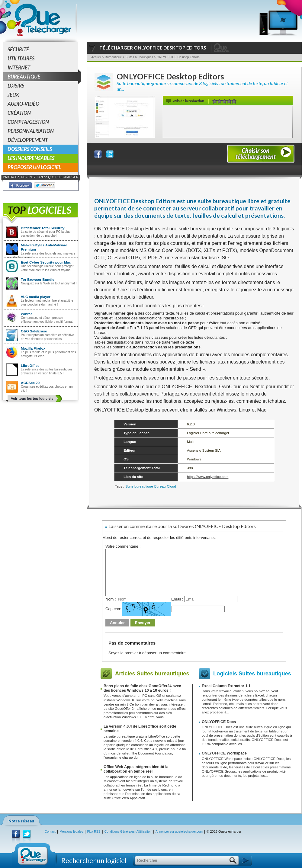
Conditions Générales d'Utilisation (128, 832)
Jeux (13, 95)
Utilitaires (21, 58)
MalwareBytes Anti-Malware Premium (44, 247)
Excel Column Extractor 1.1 (226, 686)
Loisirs (16, 86)
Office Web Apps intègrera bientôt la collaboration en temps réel (136, 769)
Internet (19, 67)
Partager (102, 153)
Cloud (172, 486)
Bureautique (43, 77)
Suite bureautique (139, 486)
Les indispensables (31, 158)
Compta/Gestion (28, 122)
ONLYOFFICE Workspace (224, 753)
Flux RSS (94, 832)
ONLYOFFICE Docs (219, 722)
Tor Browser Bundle (38, 279)
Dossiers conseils (30, 149)
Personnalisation (31, 131)
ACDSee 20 (30, 383)
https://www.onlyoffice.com (208, 477)
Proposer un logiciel (34, 167)
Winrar (26, 314)
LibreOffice (30, 365)
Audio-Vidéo (23, 104)
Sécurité (18, 49)
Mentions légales (71, 832)
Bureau (160, 486)
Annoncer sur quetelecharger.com (179, 832)
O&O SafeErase (34, 331)
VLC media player (36, 297)
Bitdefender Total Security (43, 228)
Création (19, 113)
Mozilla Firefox (33, 348)
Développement (28, 140)
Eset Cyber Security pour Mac (46, 262)
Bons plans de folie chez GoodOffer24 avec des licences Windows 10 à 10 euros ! (142, 688)
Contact (50, 832)
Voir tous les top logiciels (32, 398)
